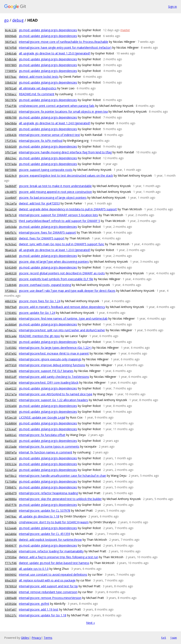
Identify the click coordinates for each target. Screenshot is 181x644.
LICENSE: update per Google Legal (42, 417)
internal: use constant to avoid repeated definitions (53, 574)
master (125, 30)
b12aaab (11, 528)
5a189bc (11, 359)
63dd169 (11, 147)
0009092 (11, 575)
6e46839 (11, 238)
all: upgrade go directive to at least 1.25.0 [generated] (55, 53)
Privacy (36, 638)
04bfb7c (11, 233)
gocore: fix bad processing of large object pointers (53, 198)
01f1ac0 (11, 458)
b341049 (11, 268)
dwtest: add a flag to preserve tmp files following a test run (59, 557)
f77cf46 (11, 563)
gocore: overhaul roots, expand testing (45, 285)
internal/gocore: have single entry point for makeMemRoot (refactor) (65, 47)
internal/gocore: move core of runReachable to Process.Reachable (64, 42)
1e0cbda (11, 227)
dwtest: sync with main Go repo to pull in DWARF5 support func (62, 244)
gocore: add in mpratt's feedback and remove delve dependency (62, 307)
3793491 (11, 313)
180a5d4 (11, 551)
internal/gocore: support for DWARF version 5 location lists (58, 215)
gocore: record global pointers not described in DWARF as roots (62, 273)
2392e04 (11, 406)
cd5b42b (11, 135)
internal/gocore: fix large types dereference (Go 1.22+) (55, 348)
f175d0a (11, 482)
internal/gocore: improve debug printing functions (52, 365)
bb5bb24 (11, 262)
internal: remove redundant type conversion (48, 592)
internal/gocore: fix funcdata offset (42, 435)
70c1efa (11, 204)
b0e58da (11, 123)
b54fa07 (11, 610)
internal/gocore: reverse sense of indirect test (49, 135)
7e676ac (11, 517)
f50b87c (11, 487)
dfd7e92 (11, 354)
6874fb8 (11, 48)
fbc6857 (11, 400)
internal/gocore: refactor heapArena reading (48, 493)
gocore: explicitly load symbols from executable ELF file (56, 279)
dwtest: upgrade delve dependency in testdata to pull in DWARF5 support (68, 209)
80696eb (11, 36)
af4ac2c (11, 330)
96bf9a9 (11, 307)
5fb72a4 (11, 152)
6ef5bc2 (11, 476)
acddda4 (11, 324)
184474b (11, 540)
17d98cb (11, 522)
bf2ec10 (11, 418)
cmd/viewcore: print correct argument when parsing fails (57, 106)
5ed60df (11, 186)
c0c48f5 (11, 192)
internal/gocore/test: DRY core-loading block (49, 382)
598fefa (11, 453)
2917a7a (11, 394)
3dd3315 (11, 112)
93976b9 (11, 412)
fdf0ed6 (11, 371)
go (6, 20)
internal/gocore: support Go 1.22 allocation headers (53, 400)
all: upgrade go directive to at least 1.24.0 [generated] (55, 123)
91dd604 (11, 423)
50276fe (11, 100)
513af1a (11, 470)
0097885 (11, 65)
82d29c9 (11, 176)
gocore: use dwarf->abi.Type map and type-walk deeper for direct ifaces (67, 291)
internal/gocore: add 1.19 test (39, 609)
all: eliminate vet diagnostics (38, 88)
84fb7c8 (11, 215)
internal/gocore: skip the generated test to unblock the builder (60, 499)
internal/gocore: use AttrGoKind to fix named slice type (56, 394)
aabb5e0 (11, 256)
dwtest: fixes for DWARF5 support (42, 238)
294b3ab (11, 54)
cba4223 (11, 388)
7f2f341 (11, 141)
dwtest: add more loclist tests (39, 77)
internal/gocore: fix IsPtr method (41, 141)
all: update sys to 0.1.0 (34, 569)
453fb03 (11, 279)
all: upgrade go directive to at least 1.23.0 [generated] (55, 250)
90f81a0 (11, 88)
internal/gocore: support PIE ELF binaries (46, 371)
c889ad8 (11, 598)
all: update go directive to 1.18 (39, 516)
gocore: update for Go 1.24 (37, 313)
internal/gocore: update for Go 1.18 (43, 615)
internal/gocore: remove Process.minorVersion (50, 598)
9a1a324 (11, 209)
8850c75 (11, 221)
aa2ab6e (11, 534)
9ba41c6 (11, 250)
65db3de (11, 59)
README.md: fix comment (37, 94)
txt (164, 638)
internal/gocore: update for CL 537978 (45, 510)
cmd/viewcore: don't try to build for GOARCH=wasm (54, 522)
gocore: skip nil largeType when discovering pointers (54, 262)
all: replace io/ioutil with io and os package (47, 580)
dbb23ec (11, 158)
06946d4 (11, 592)
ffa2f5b (11, 106)
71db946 (11, 285)
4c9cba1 (11, 244)
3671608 (11, 569)
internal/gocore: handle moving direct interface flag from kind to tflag (65, 152)
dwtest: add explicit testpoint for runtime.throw (50, 540)
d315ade (11, 447)
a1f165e (11, 383)
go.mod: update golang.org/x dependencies (48, 30)
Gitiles (25, 638)
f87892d (11, 586)
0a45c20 (11, 441)
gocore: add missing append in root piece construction (55, 192)
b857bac (11, 77)
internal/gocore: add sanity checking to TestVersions (54, 377)
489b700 (11, 118)
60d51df (11, 377)
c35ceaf (11, 429)
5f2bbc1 (11, 291)
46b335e (11, 301)
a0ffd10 (11, 365)
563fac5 (11, 42)
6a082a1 (11, 435)
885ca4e (11, 336)
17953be (11, 557)
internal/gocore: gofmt (34, 604)
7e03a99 (11, 129)
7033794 (11, 342)
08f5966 (11, 170)
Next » (90, 623)
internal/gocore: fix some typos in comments (49, 446)
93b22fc (11, 615)
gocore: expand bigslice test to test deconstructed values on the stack (66, 175)
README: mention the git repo (39, 336)
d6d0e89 (11, 511)
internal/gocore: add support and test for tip (48, 586)
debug (18, 20)
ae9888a (11, 499)
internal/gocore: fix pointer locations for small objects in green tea (63, 111)
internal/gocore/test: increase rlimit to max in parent (54, 353)
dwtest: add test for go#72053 (39, 203)
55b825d (11, 83)
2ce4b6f (11, 198)
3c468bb (11, 319)
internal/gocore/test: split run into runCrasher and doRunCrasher (62, 330)
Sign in (172, 7)
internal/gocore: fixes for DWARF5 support (47, 232)
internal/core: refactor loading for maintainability (51, 551)
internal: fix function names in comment (46, 452)
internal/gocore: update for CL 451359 (45, 534)
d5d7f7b (11, 505)
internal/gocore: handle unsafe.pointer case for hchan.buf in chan (62, 476)
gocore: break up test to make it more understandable (55, 186)
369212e (11, 464)
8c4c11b (11, 30)
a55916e (11, 604)
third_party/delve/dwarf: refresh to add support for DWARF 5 (59, 221)
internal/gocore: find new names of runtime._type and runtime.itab (63, 318)
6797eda (11, 164)
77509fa (11, 71)
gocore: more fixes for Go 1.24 (40, 301)
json (174, 638)
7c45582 (11, 348)
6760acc (11, 94)
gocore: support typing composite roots (46, 170)
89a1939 (11, 581)
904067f (11, 546)
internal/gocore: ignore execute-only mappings (50, 359)
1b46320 (11, 273)
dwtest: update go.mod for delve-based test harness (54, 563)
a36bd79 (11, 493)
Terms (48, 638)
